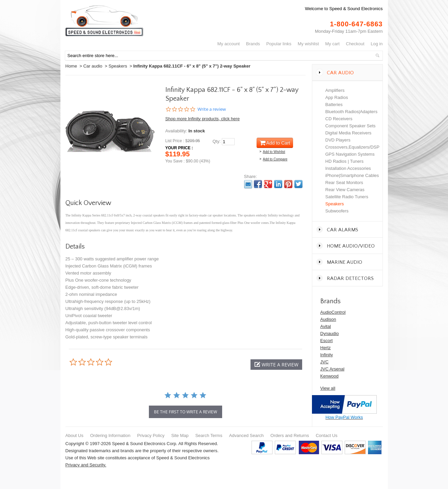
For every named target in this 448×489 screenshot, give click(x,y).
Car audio (93, 66)
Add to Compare (275, 159)
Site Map (180, 435)
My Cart (332, 44)
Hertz (326, 348)
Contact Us (326, 435)
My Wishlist (308, 44)
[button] (276, 365)
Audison (328, 319)
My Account (229, 44)
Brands (253, 44)
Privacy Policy (151, 435)
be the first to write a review (186, 412)
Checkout (355, 44)
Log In (377, 44)
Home (71, 66)
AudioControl (333, 312)
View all (328, 388)
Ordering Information (110, 435)
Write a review (212, 109)
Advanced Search (246, 435)
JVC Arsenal (333, 369)
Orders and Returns (290, 435)
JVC (325, 362)
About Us (74, 435)
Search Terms (209, 435)
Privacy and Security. (86, 465)
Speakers (118, 66)
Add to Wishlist (274, 152)
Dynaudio (330, 333)
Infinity (327, 355)
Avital (326, 326)
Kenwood (330, 376)
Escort (327, 341)
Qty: (217, 141)
